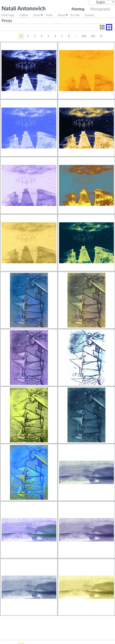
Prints (49, 15)
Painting (78, 9)
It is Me (75, 15)
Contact (90, 15)
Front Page (8, 15)
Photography (100, 9)
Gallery (24, 15)
